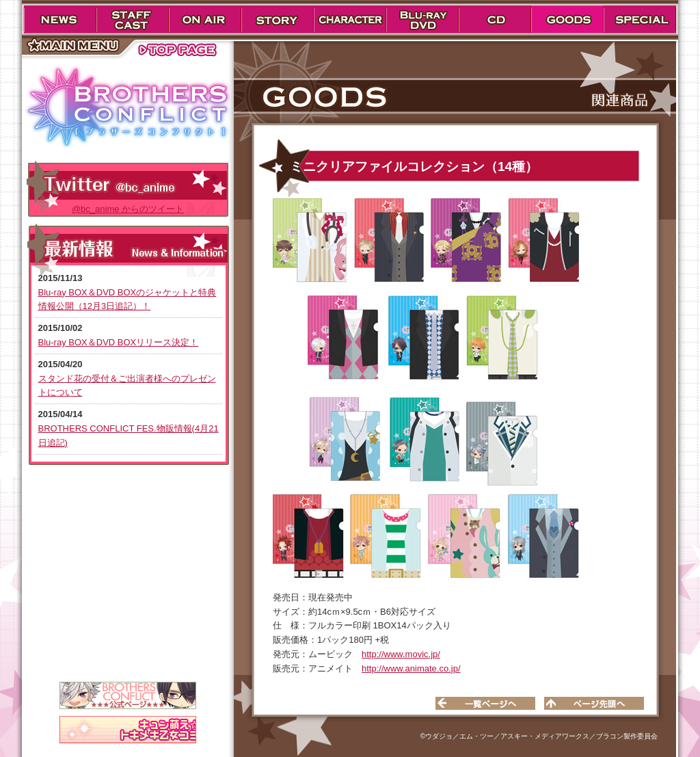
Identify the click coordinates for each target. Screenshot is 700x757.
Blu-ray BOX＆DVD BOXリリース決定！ (119, 342)
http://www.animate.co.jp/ (411, 668)
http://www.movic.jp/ (401, 654)
